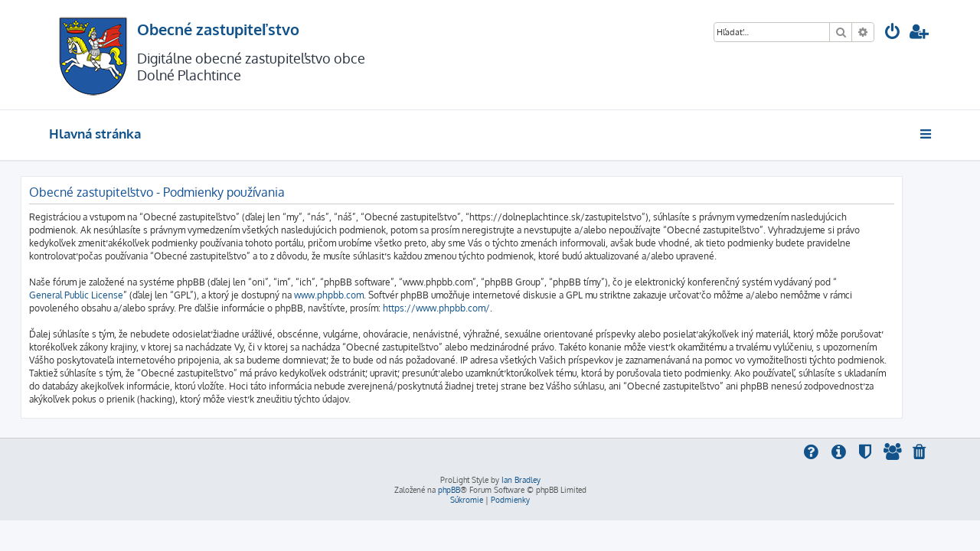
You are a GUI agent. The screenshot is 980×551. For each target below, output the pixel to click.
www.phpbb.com (357, 295)
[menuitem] (893, 33)
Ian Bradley (521, 480)
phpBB (449, 490)
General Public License (105, 295)
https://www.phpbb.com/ (465, 308)
